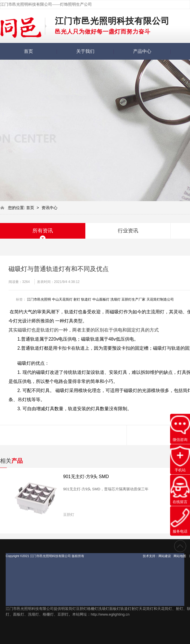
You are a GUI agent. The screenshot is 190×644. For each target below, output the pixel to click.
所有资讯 (43, 231)
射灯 (77, 299)
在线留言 (180, 490)
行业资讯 (128, 231)
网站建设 (165, 556)
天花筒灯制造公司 (160, 299)
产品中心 (142, 51)
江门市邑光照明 (39, 299)
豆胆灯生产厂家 (133, 299)
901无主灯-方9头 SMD (86, 477)
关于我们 (85, 51)
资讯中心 (49, 208)
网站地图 (180, 556)
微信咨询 (180, 429)
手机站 (180, 459)
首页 (28, 51)
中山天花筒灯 (62, 299)
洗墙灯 (115, 299)
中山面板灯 (101, 299)
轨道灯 (86, 299)
